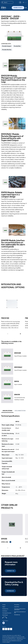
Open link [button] (6, 542)
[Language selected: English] (24, 2)
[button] (7, 46)
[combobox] (7, 2)
